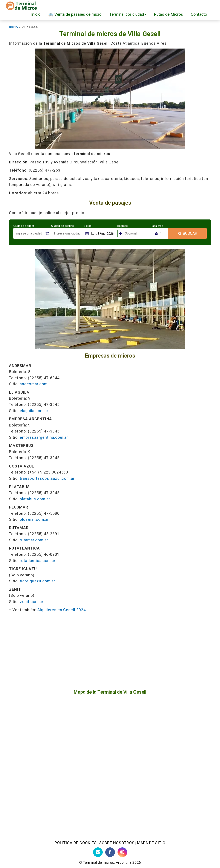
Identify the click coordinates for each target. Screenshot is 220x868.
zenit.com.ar (32, 602)
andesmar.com (34, 384)
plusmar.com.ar (34, 519)
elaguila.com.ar (34, 411)
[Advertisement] (110, 651)
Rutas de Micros (168, 14)
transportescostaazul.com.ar (47, 478)
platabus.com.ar (35, 499)
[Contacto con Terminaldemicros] (98, 852)
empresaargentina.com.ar (44, 437)
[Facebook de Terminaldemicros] (110, 852)
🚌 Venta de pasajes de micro (75, 14)
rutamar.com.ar (34, 540)
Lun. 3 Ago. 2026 (102, 234)
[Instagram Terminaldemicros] (122, 852)
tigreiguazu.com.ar (37, 581)
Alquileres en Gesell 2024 (62, 610)
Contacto (199, 14)
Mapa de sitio (151, 843)
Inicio (36, 14)
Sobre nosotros (117, 843)
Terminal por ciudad (128, 14)
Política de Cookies (76, 843)
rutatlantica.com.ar (38, 561)
